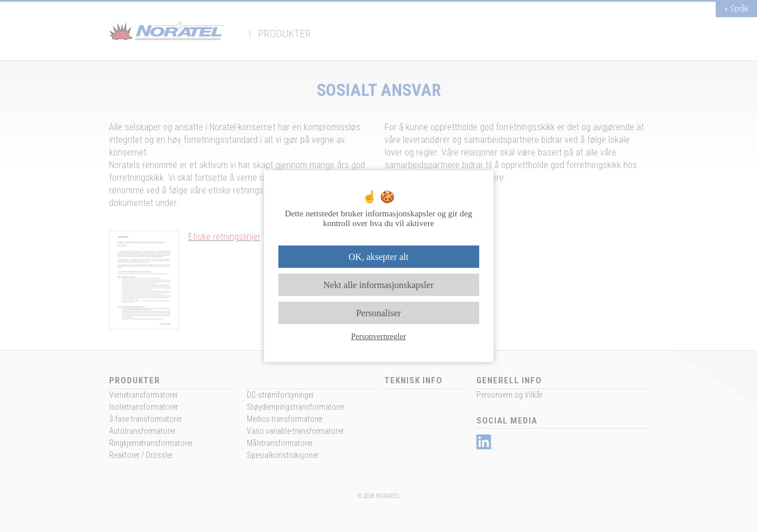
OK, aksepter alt (378, 256)
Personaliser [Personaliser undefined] (378, 313)
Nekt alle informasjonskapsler (379, 284)
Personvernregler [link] (379, 337)
